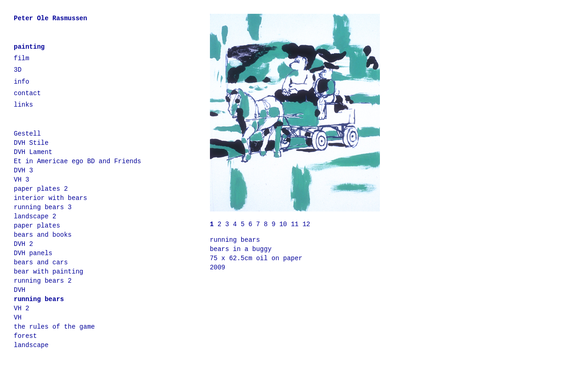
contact (27, 93)
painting (29, 47)
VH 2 (22, 308)
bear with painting (48, 272)
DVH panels (33, 253)
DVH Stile (31, 143)
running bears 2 (43, 281)
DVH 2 (23, 244)
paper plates (37, 226)
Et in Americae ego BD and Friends (77, 161)
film (22, 58)
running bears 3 (43, 207)
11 (297, 224)
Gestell (27, 134)
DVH (20, 290)
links (23, 105)
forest (25, 336)
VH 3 (22, 180)
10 (285, 224)
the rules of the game (54, 327)
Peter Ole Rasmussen (51, 18)
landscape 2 (35, 217)
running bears (39, 299)
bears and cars (41, 262)
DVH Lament (33, 152)
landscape (31, 345)
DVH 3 (23, 171)
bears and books (43, 235)
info (22, 82)
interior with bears (51, 198)
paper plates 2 (41, 189)
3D (18, 70)
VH (18, 318)
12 (306, 224)
